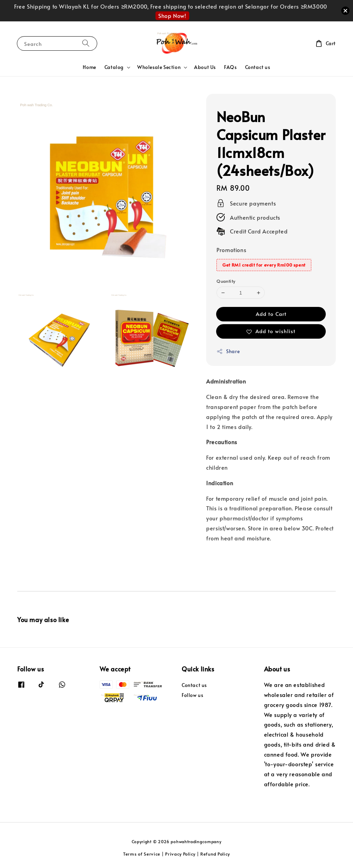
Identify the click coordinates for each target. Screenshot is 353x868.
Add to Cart (271, 314)
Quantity (226, 281)
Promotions (231, 250)
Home (89, 67)
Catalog (114, 67)
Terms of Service (142, 854)
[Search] (86, 43)
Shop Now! (172, 16)
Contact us (258, 67)
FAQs (230, 67)
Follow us (192, 695)
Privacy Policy (180, 854)
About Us (205, 67)
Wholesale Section (159, 67)
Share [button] (228, 351)
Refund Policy (215, 854)
